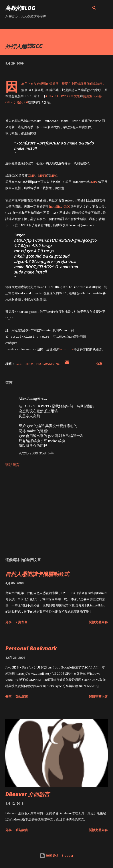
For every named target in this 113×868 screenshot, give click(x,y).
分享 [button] (99, 364)
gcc (19, 364)
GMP (31, 176)
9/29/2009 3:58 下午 (36, 453)
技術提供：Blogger (57, 856)
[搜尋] (94, 8)
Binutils (66, 349)
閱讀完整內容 (98, 622)
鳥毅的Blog (20, 8)
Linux (29, 364)
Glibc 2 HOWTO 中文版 (63, 96)
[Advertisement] (56, 512)
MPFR (43, 176)
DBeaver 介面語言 (27, 794)
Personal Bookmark (31, 648)
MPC (54, 176)
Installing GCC (60, 207)
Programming (48, 364)
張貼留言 (12, 465)
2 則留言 (22, 622)
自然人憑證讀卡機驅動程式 (37, 574)
